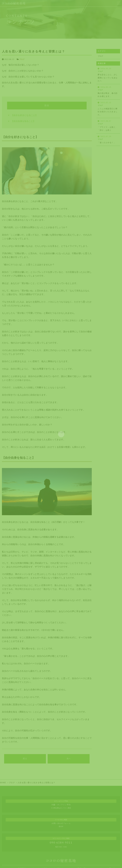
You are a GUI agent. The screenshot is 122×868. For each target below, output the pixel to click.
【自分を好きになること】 (24, 115)
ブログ (22, 59)
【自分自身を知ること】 (23, 121)
